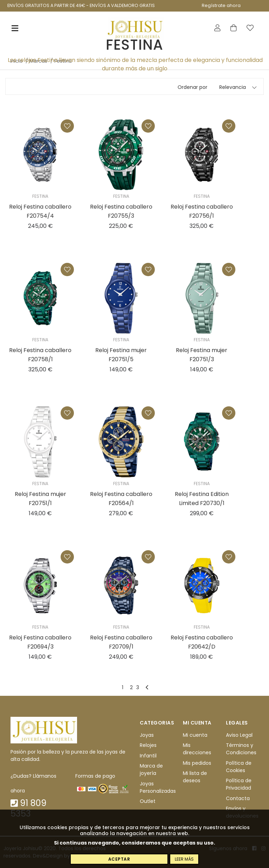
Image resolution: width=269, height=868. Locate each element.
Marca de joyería (151, 769)
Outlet (148, 801)
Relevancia (233, 87)
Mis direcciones (197, 749)
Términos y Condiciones (241, 749)
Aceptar (119, 859)
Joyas (147, 735)
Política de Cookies (239, 767)
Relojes (148, 745)
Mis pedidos (197, 763)
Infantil (148, 756)
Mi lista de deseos (195, 777)
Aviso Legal (239, 735)
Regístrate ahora (221, 5)
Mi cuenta (195, 735)
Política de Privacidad (239, 784)
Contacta (238, 798)
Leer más (184, 859)
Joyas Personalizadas (158, 787)
